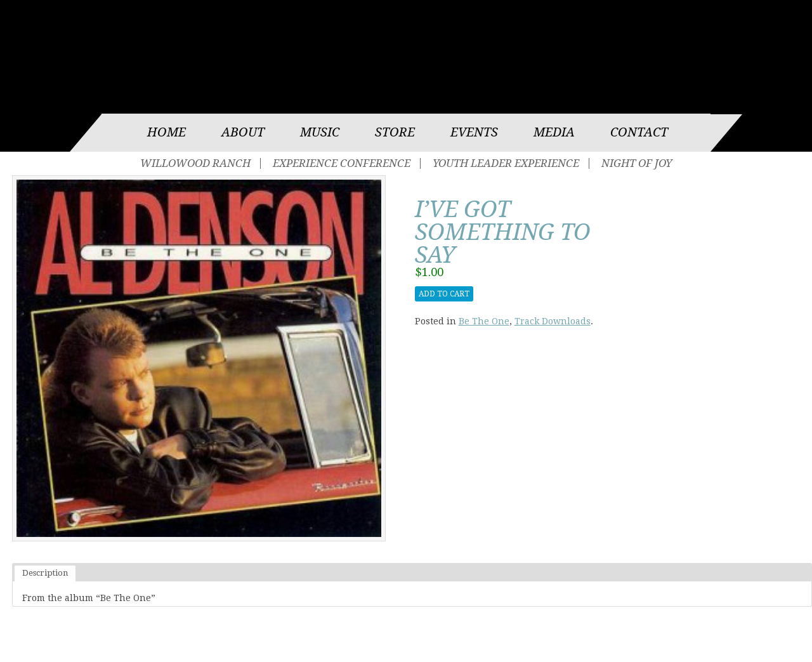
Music (320, 132)
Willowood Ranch (195, 163)
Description (45, 573)
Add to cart (444, 294)
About (243, 132)
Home (167, 132)
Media (554, 132)
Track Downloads (553, 321)
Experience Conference (342, 163)
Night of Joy (637, 163)
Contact (639, 132)
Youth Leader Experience (506, 163)
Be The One (484, 321)
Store (395, 132)
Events (474, 132)
